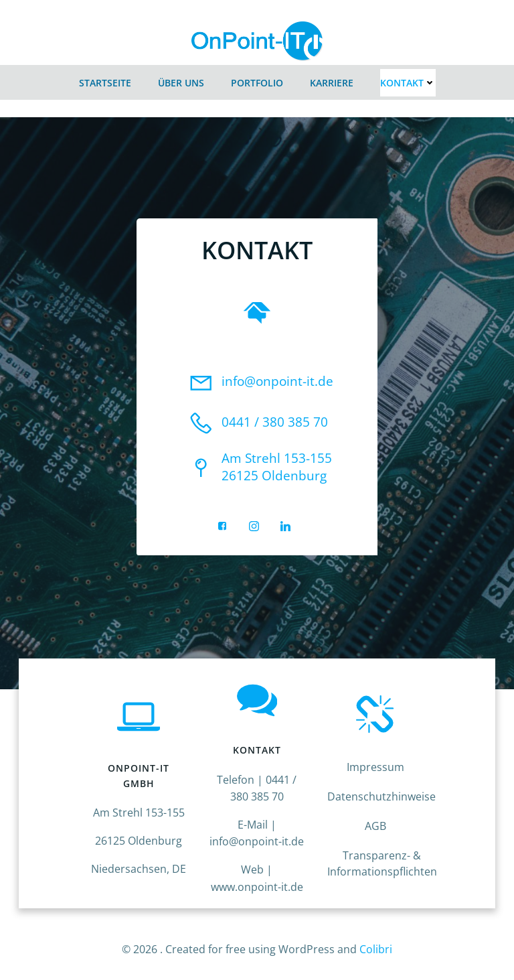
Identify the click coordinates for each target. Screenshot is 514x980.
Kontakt (408, 78)
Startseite (105, 78)
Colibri (376, 944)
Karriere (332, 78)
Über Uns (181, 78)
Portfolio (257, 78)
